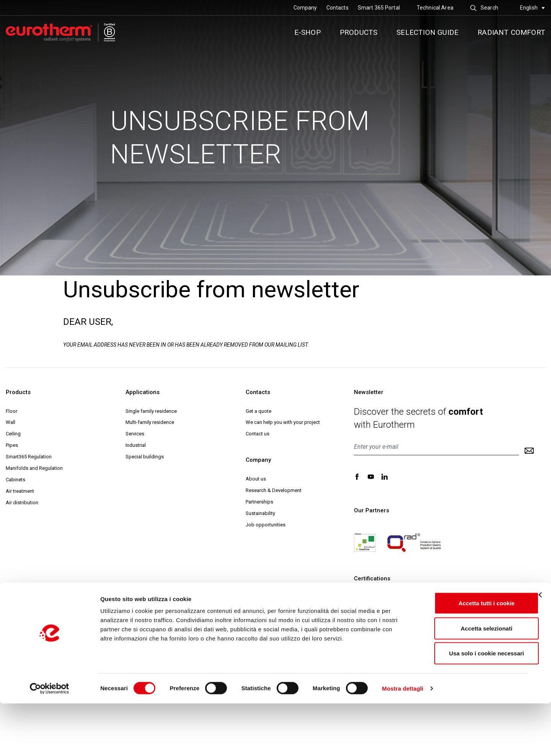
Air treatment (20, 491)
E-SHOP (307, 32)
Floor (11, 411)
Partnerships (259, 502)
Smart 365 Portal (379, 8)
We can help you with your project (283, 422)
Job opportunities (266, 525)
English (532, 8)
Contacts (337, 8)
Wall (11, 422)
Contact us (258, 434)
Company (305, 8)
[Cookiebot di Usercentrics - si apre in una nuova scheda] (50, 741)
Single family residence (151, 411)
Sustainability (260, 513)
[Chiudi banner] (539, 647)
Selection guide (427, 32)
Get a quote (258, 411)
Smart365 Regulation (29, 457)
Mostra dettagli (403, 741)
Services (135, 434)
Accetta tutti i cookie (468, 656)
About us (256, 479)
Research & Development (274, 490)
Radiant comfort (511, 32)
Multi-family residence (150, 422)
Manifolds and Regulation (34, 468)
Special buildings (145, 457)
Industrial (136, 445)
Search (484, 8)
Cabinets (15, 480)
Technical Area (435, 8)
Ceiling (13, 434)
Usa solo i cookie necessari (468, 706)
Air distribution (22, 503)
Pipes (12, 445)
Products (359, 32)
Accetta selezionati (467, 681)
